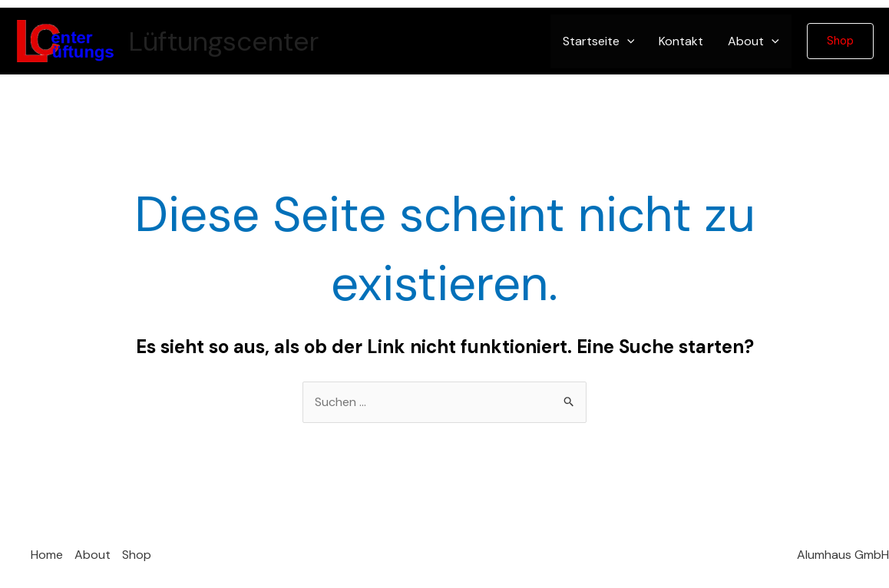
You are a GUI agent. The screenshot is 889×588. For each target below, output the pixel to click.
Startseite (599, 41)
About (754, 41)
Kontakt (681, 41)
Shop (137, 555)
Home (47, 555)
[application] (627, 41)
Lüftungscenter (223, 41)
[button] (840, 41)
